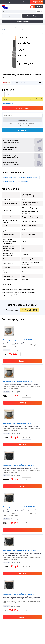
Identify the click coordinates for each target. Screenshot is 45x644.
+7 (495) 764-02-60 (37, 2)
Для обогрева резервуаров (29, 178)
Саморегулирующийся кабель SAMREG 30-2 (18, 423)
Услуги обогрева (33, 16)
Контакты (5, 2)
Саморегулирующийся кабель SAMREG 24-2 (18, 382)
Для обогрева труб (9, 178)
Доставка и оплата (16, 2)
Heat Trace (11, 83)
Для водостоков (8, 181)
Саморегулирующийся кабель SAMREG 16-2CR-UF (20, 507)
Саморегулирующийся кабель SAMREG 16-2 (18, 340)
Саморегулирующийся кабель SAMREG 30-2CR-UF (20, 594)
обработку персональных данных (22, 125)
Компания (26, 2)
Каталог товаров (22, 22)
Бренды (11, 16)
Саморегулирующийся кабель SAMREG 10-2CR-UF (20, 465)
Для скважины (23, 181)
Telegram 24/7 (23, 130)
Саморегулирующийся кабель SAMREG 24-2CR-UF (20, 550)
